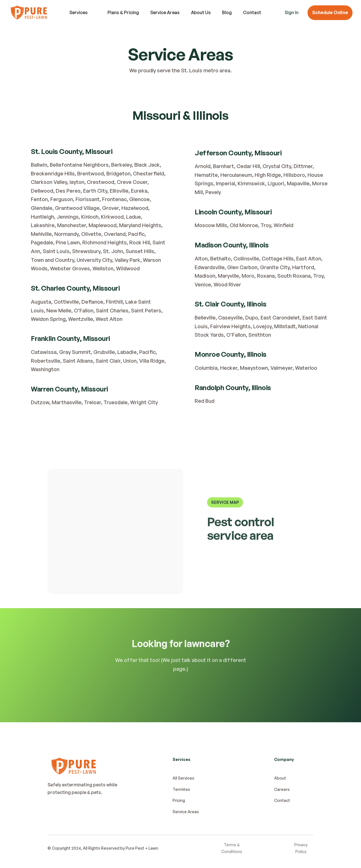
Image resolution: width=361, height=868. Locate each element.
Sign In (292, 12)
